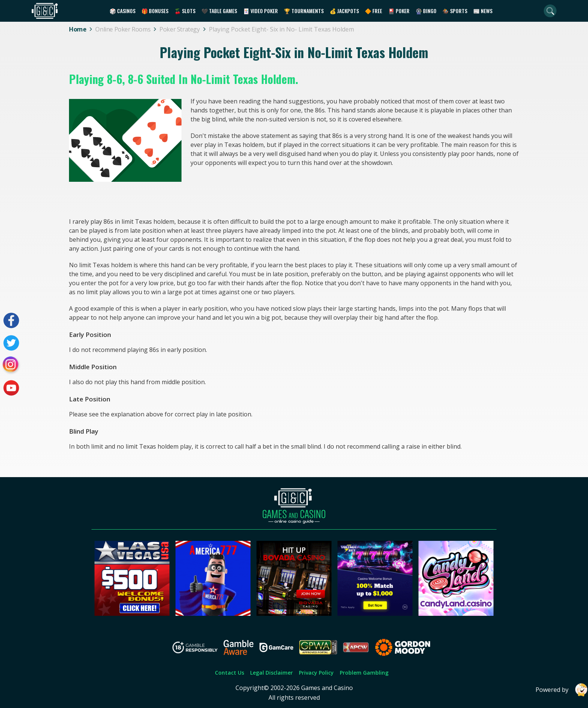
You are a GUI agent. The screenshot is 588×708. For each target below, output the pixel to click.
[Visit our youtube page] (11, 388)
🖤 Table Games (219, 11)
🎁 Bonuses (155, 11)
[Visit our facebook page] (11, 320)
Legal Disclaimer (271, 673)
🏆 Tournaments (304, 11)
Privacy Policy (316, 673)
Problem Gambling (364, 673)
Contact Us (229, 673)
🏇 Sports (455, 11)
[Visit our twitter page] (11, 343)
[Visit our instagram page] (11, 365)
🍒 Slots (185, 11)
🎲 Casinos (122, 11)
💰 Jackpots (344, 11)
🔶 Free (373, 11)
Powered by (562, 690)
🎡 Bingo (426, 11)
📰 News (483, 11)
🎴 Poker (399, 11)
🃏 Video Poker (260, 11)
